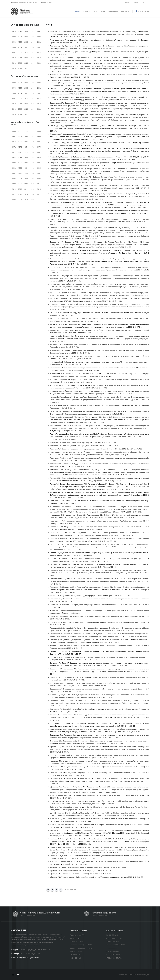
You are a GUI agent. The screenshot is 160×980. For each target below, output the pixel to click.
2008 (14, 52)
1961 (14, 136)
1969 (26, 142)
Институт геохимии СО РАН (81, 948)
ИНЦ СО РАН (75, 938)
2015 (26, 58)
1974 (26, 147)
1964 (26, 136)
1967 (14, 142)
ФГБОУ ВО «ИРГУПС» (114, 958)
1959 (32, 131)
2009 (20, 52)
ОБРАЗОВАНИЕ (113, 11)
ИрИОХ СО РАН (112, 935)
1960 (39, 131)
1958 (26, 131)
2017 (39, 58)
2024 (20, 68)
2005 (26, 47)
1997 (39, 37)
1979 (26, 152)
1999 (20, 42)
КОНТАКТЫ (125, 11)
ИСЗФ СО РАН (75, 958)
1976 (39, 147)
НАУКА (103, 11)
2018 (14, 63)
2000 (26, 42)
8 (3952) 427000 (27, 954)
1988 (26, 31)
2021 (32, 63)
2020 (26, 63)
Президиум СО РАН (78, 935)
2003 (14, 47)
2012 (39, 52)
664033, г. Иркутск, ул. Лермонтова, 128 (35, 950)
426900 (37, 954)
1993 (14, 37)
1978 (20, 152)
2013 (14, 58)
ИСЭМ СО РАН (76, 955)
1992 (39, 31)
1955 (14, 131)
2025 (26, 68)
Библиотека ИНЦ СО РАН (115, 945)
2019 (20, 63)
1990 (32, 163)
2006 (32, 47)
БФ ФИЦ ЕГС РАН (112, 942)
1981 (39, 152)
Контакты (127, 3)
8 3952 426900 (144, 11)
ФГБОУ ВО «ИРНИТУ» (114, 955)
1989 (26, 163)
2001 (32, 42)
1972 (14, 147)
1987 (14, 163)
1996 (32, 37)
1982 (14, 157)
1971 (39, 142)
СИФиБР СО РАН (76, 942)
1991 (32, 31)
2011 (32, 52)
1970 (32, 142)
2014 (20, 58)
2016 (32, 58)
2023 (14, 68)
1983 (20, 157)
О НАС (96, 11)
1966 (39, 136)
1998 (14, 42)
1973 (20, 147)
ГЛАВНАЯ (77, 11)
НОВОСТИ (87, 11)
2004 (20, 47)
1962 (20, 136)
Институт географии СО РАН (81, 945)
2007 (39, 47)
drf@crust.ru (23, 958)
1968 (20, 142)
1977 (14, 152)
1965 (32, 136)
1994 (20, 37)
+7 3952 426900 (47, 3)
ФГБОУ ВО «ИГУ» (112, 951)
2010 (26, 52)
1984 (26, 157)
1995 (26, 37)
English (137, 3)
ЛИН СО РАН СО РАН (114, 938)
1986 (39, 157)
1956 (20, 131)
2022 (39, 63)
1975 (14, 31)
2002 (39, 42)
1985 (20, 31)
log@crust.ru (34, 958)
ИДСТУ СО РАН (76, 951)
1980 (32, 152)
